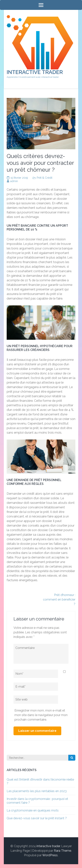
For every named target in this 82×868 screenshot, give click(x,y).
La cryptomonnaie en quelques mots (33, 810)
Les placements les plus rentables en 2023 (37, 791)
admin (14, 181)
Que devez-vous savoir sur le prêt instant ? (37, 818)
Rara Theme (62, 851)
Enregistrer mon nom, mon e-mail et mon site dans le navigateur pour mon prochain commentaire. (41, 715)
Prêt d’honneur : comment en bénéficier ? (59, 600)
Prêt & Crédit (45, 178)
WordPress (50, 855)
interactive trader (35, 72)
